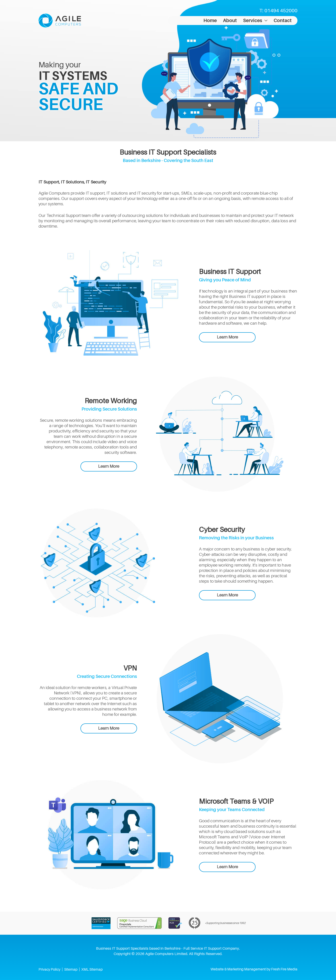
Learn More (227, 337)
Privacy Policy (49, 970)
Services (253, 21)
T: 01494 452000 (278, 11)
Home (210, 21)
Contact (283, 21)
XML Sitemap (92, 970)
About (230, 21)
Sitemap (71, 970)
